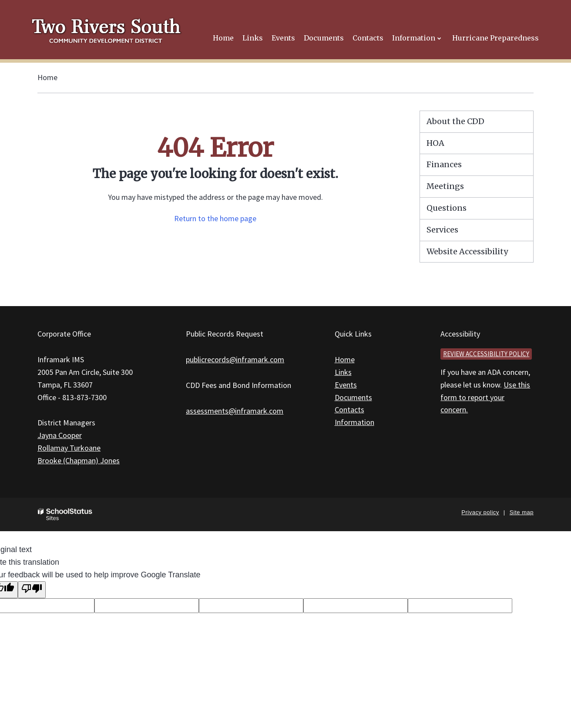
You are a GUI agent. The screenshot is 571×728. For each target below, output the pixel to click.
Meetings (445, 186)
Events (346, 385)
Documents (353, 397)
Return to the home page (215, 218)
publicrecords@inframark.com (235, 359)
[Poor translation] (32, 590)
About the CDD (455, 121)
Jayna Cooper (60, 435)
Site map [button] (522, 512)
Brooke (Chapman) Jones (79, 460)
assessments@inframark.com (235, 411)
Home (47, 77)
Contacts (349, 409)
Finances (444, 164)
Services (442, 230)
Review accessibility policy (486, 354)
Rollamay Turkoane (69, 448)
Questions (447, 208)
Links (343, 372)
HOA (435, 143)
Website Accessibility (467, 251)
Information (354, 422)
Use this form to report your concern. (485, 397)
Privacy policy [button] (480, 512)
